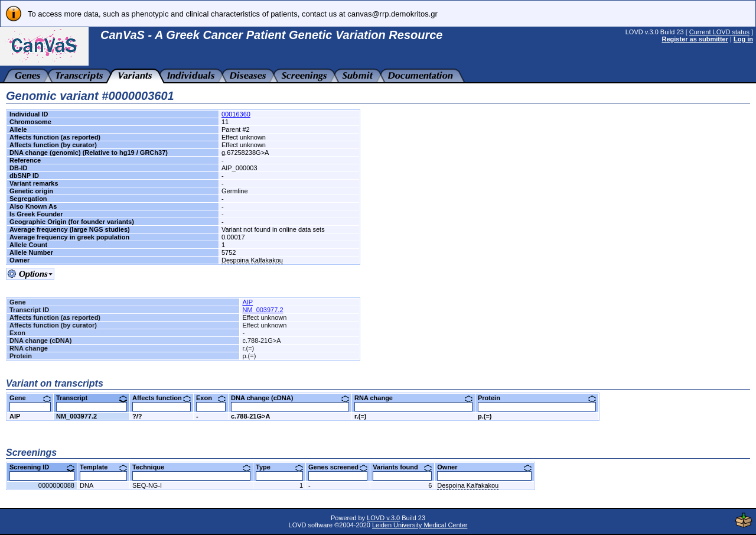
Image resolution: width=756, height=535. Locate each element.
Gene (30, 398)
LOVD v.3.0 (383, 518)
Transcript (92, 398)
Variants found (402, 467)
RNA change (413, 398)
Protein (537, 398)
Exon (211, 398)
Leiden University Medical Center (420, 525)
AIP (247, 302)
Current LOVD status (719, 32)
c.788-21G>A (250, 416)
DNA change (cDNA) (290, 398)
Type (279, 467)
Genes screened (338, 467)
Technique (191, 467)
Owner (484, 467)
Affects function (162, 398)
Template (103, 467)
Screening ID (42, 467)
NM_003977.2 (263, 310)
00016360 (236, 114)
